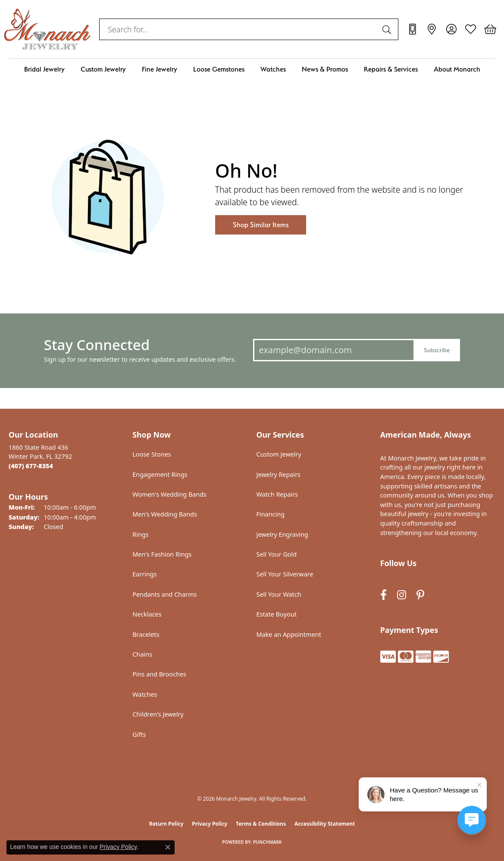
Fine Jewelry (160, 69)
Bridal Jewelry (44, 69)
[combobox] (239, 29)
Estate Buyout (277, 614)
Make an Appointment (289, 634)
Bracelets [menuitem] (146, 634)
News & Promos (325, 69)
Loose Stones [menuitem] (152, 454)
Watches (273, 69)
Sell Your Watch (279, 594)
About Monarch (457, 69)
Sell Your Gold (277, 554)
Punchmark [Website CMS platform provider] (268, 842)
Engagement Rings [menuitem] (160, 474)
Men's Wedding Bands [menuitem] (165, 514)
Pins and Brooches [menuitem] (159, 674)
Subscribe (437, 350)
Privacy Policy (210, 824)
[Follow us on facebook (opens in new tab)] (383, 595)
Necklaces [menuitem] (147, 614)
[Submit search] (388, 29)
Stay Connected (97, 345)
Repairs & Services (391, 69)
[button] (451, 29)
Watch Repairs (277, 494)
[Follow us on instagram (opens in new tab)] (402, 595)
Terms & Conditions (261, 824)
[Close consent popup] (168, 847)
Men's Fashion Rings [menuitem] (162, 554)
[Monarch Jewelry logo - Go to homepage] (47, 29)
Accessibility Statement (325, 824)
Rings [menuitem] (140, 534)
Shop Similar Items (261, 225)
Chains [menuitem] (142, 654)
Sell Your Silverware (285, 574)
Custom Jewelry (103, 69)
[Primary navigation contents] (252, 69)
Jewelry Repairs (279, 474)
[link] (412, 29)
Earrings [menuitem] (144, 574)
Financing (271, 514)
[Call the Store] (31, 466)
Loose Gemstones (219, 69)
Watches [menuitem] (145, 694)
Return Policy (166, 824)
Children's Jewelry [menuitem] (158, 714)
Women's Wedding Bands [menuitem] (169, 494)
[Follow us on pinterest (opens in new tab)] (420, 595)
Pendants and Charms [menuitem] (164, 594)
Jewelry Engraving (282, 534)
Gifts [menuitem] (139, 734)
